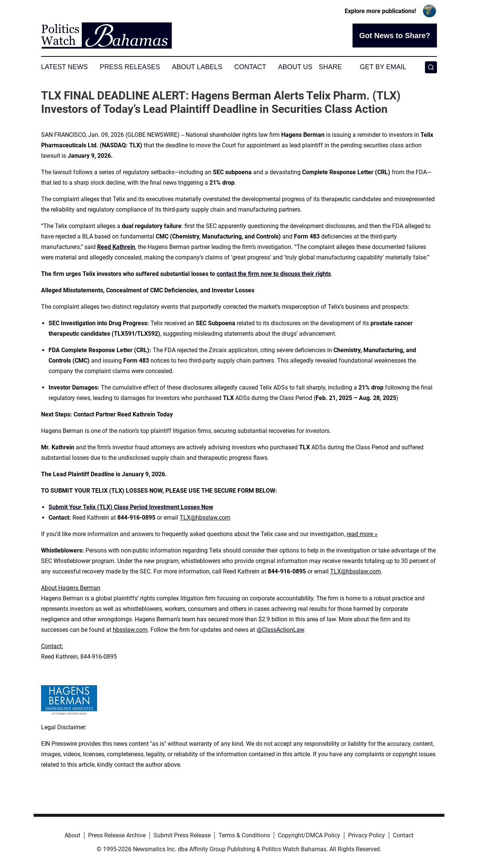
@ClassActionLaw (280, 630)
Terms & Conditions (244, 835)
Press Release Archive (117, 835)
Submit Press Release (182, 835)
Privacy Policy (367, 835)
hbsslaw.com (130, 630)
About (72, 835)
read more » (362, 534)
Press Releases (130, 67)
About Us (295, 67)
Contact (250, 67)
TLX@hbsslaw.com (205, 518)
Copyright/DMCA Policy (309, 835)
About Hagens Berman (71, 588)
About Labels (197, 67)
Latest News (64, 67)
